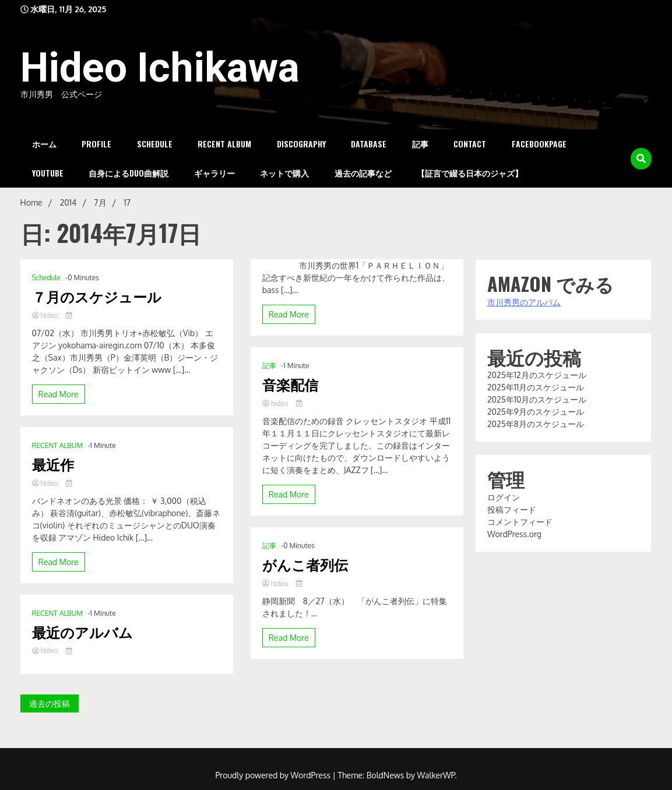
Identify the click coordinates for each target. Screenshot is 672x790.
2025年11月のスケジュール (536, 387)
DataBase (369, 144)
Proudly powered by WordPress (274, 775)
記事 (420, 144)
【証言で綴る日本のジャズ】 (470, 173)
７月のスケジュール (97, 296)
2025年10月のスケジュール (537, 399)
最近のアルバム (82, 632)
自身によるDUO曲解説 (129, 173)
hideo (46, 315)
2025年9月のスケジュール (536, 412)
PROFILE (96, 144)
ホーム (44, 144)
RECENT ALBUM (224, 144)
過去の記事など (363, 173)
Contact (470, 144)
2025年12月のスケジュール (537, 375)
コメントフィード (520, 522)
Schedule (155, 144)
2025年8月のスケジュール (536, 424)
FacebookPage (539, 144)
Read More (59, 394)
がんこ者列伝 (305, 564)
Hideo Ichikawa (160, 68)
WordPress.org (514, 534)
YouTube (48, 173)
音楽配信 (290, 384)
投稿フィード (512, 509)
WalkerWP (436, 775)
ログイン (504, 497)
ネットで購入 (284, 173)
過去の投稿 (50, 703)
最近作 (53, 464)
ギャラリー (214, 173)
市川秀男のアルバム (524, 302)
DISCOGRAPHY (301, 144)
